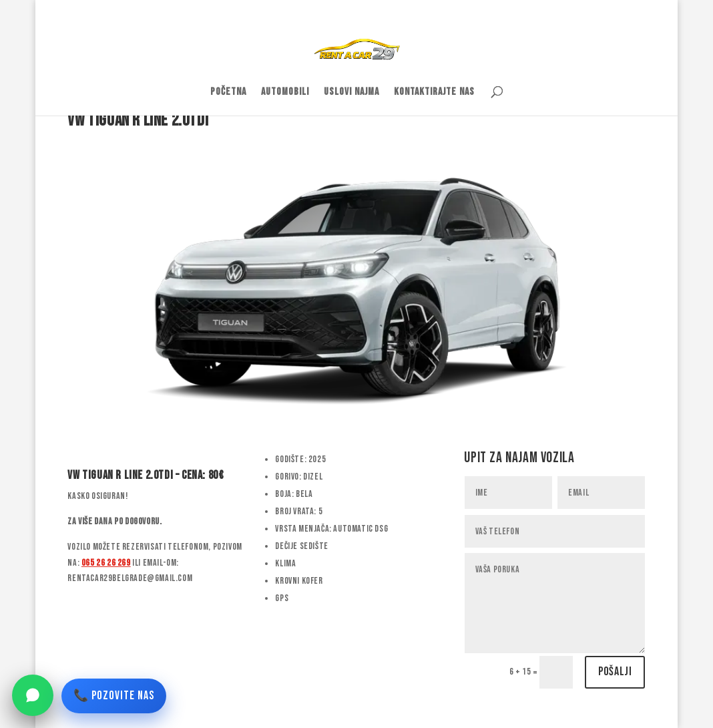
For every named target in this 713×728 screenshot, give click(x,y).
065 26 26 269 (106, 563)
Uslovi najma (351, 93)
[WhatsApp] (33, 695)
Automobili (285, 93)
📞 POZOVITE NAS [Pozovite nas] (114, 696)
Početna (228, 93)
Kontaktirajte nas (434, 93)
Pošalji (615, 672)
